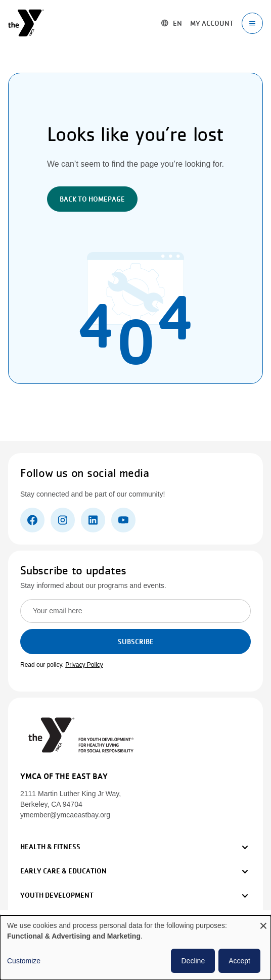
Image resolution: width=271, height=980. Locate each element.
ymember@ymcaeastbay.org (65, 815)
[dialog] (135, 948)
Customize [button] (24, 961)
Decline (193, 961)
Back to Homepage (92, 199)
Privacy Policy (84, 665)
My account (212, 23)
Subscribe (136, 642)
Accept (239, 961)
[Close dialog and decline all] (263, 922)
